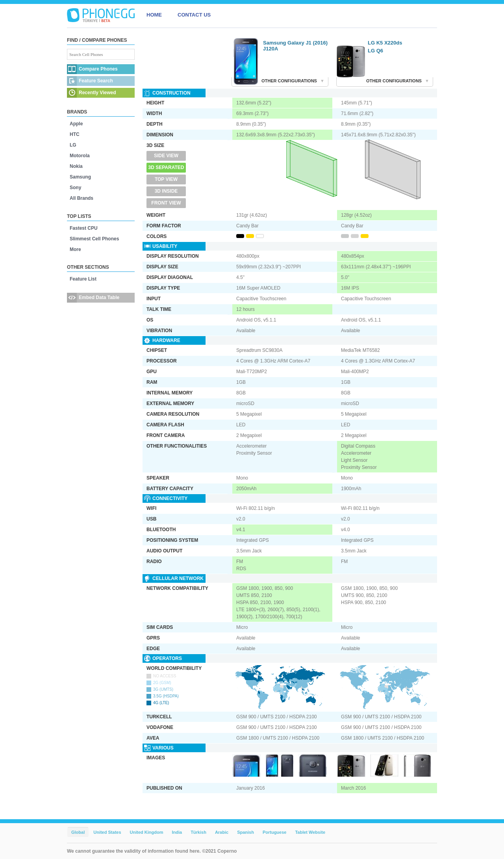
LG (73, 145)
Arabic (222, 832)
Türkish (198, 832)
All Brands (82, 198)
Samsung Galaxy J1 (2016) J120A (295, 46)
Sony (75, 188)
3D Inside (166, 191)
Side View (166, 156)
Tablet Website (310, 832)
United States (107, 832)
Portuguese (275, 832)
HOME (154, 15)
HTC (75, 134)
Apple (76, 124)
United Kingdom (147, 832)
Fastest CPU (84, 228)
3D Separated (166, 167)
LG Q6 (375, 51)
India (177, 832)
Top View (166, 179)
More (75, 249)
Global (78, 832)
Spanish (246, 832)
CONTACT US (194, 15)
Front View (166, 203)
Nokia (76, 166)
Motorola (80, 156)
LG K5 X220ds (385, 43)
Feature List (83, 279)
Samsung (80, 177)
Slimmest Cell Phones (94, 239)
